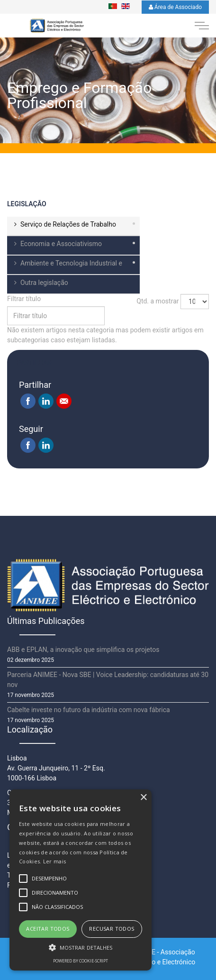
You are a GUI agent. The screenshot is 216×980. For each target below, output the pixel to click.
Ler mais (54, 861)
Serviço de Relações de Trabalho (68, 224)
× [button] (143, 798)
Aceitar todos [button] (48, 929)
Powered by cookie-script (81, 961)
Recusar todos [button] (112, 929)
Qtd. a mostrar (157, 301)
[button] (81, 947)
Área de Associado (175, 7)
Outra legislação (44, 283)
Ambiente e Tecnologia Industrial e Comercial (65, 267)
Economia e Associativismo (61, 244)
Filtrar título (25, 299)
